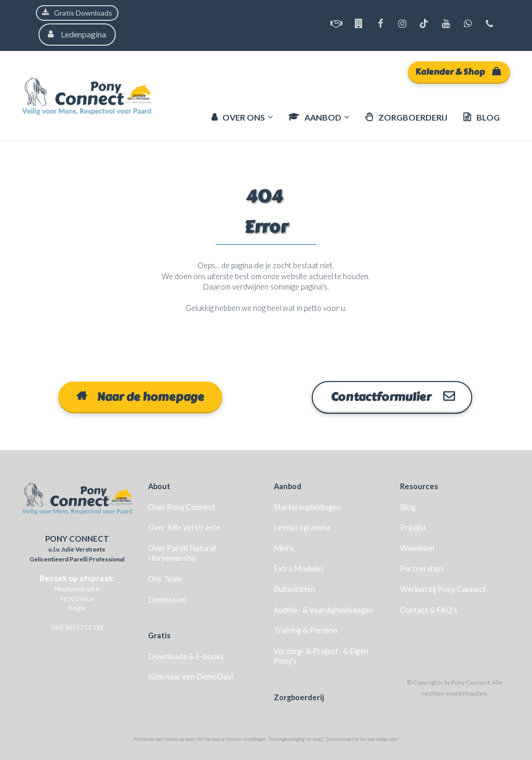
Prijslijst (413, 527)
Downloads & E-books (186, 656)
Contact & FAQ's (429, 609)
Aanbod (288, 486)
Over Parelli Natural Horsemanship (182, 553)
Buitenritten (295, 589)
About (159, 486)
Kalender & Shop (458, 72)
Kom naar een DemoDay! (191, 676)
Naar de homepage (140, 397)
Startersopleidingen (307, 506)
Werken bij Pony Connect (443, 589)
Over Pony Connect (182, 506)
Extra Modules (299, 568)
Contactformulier (392, 397)
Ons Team (165, 578)
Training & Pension (305, 630)
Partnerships (422, 568)
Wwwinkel (417, 548)
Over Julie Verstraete (184, 527)
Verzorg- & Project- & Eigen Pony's (321, 656)
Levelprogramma (302, 527)
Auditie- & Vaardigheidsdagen (324, 609)
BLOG (481, 117)
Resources (419, 486)
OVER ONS (238, 117)
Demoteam (167, 599)
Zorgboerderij (299, 697)
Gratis (159, 635)
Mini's (284, 548)
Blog (408, 506)
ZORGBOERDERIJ (406, 117)
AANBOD (315, 117)
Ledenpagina (77, 34)
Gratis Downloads (77, 13)
